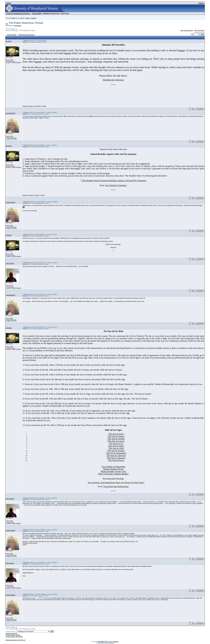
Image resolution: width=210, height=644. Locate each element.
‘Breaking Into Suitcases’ (113, 80)
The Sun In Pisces (116, 460)
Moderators (18, 26)
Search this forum (11, 633)
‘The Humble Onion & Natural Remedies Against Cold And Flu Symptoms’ (114, 181)
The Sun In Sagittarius (116, 453)
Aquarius (9, 41)
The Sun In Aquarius (116, 458)
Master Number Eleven (113, 469)
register (33, 18)
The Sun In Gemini (116, 439)
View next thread (199, 30)
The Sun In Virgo (116, 446)
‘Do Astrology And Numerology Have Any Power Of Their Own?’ (116, 483)
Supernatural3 (10, 113)
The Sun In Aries (116, 434)
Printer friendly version (13, 635)
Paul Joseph (10, 263)
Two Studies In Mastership (113, 467)
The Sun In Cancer (116, 441)
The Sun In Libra (116, 448)
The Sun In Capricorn (116, 456)
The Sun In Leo (116, 443)
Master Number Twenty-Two (113, 471)
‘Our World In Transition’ (116, 185)
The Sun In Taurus (116, 436)
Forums (201, 3)
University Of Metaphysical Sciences (18, 14)
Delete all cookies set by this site (15, 640)
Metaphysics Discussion (27, 35)
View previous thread (187, 30)
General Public (37, 14)
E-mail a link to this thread (14, 637)
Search (9, 3)
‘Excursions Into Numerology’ (116, 486)
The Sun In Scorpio (116, 451)
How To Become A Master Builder (113, 474)
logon (28, 18)
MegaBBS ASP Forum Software (108, 642)
